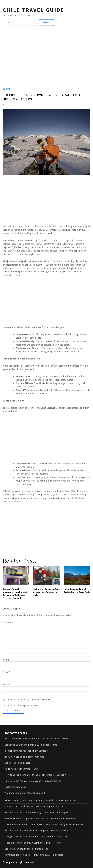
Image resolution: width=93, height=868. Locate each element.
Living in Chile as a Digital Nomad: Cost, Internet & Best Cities (36, 837)
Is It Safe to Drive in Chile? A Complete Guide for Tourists (34, 843)
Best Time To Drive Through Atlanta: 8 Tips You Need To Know (37, 739)
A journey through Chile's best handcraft (25, 793)
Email (6, 672)
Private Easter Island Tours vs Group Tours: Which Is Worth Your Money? (41, 800)
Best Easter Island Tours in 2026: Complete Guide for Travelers (37, 831)
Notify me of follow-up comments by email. (28, 699)
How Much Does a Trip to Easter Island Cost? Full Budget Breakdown (40, 818)
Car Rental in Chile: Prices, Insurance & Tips (27, 849)
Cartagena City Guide (15, 787)
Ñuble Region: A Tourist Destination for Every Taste (77, 590)
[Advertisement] (46, 64)
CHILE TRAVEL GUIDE (34, 10)
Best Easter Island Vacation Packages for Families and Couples (37, 812)
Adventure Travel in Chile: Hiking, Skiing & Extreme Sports (34, 855)
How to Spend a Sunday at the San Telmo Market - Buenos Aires (37, 775)
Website (7, 685)
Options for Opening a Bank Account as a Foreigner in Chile (46, 592)
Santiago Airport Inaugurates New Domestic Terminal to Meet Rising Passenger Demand (16, 593)
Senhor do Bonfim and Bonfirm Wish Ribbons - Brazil (31, 745)
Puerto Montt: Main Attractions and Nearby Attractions (33, 781)
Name (7, 660)
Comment (9, 622)
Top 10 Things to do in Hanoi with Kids (24, 757)
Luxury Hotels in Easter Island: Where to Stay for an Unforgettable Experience (44, 824)
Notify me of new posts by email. (23, 705)
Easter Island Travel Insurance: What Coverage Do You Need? (36, 806)
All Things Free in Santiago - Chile (22, 769)
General (6, 89)
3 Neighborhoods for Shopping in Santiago (26, 751)
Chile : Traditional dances (17, 763)
